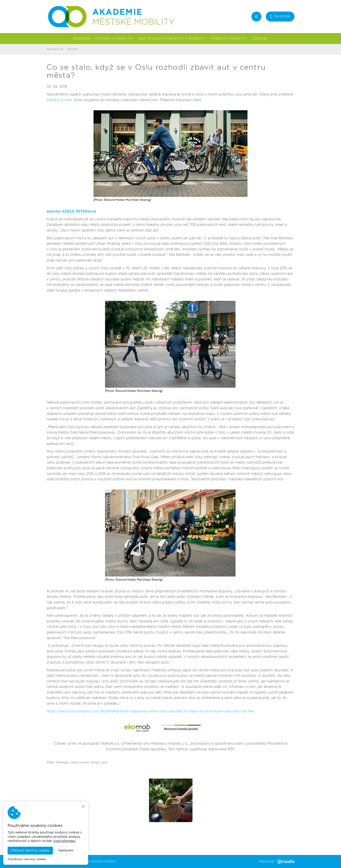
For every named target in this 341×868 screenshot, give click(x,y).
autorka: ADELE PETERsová (71, 211)
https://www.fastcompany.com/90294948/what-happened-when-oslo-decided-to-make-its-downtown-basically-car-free (150, 711)
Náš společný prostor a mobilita (172, 39)
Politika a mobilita (115, 39)
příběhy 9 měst (59, 100)
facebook (280, 17)
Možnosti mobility (229, 39)
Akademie (82, 39)
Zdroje (260, 39)
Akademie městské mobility (95, 861)
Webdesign (276, 861)
